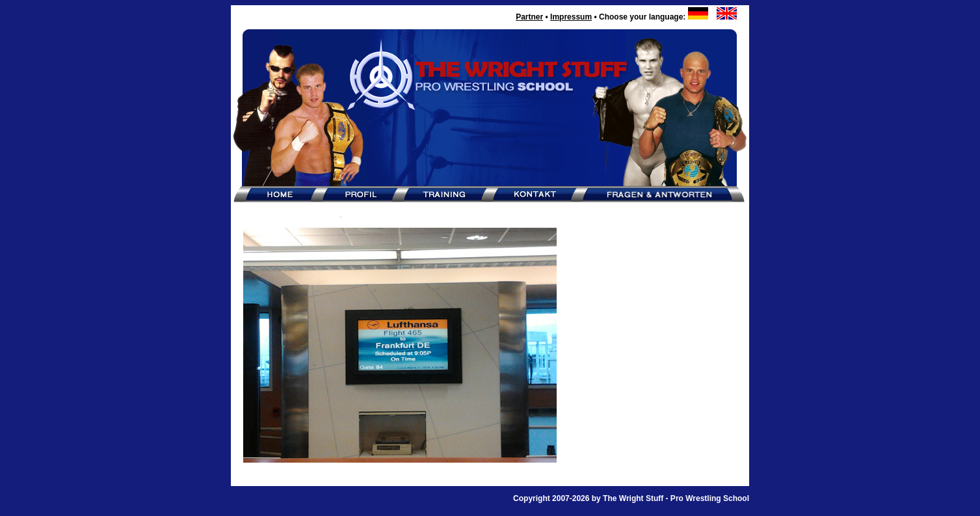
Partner (529, 17)
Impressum (571, 17)
